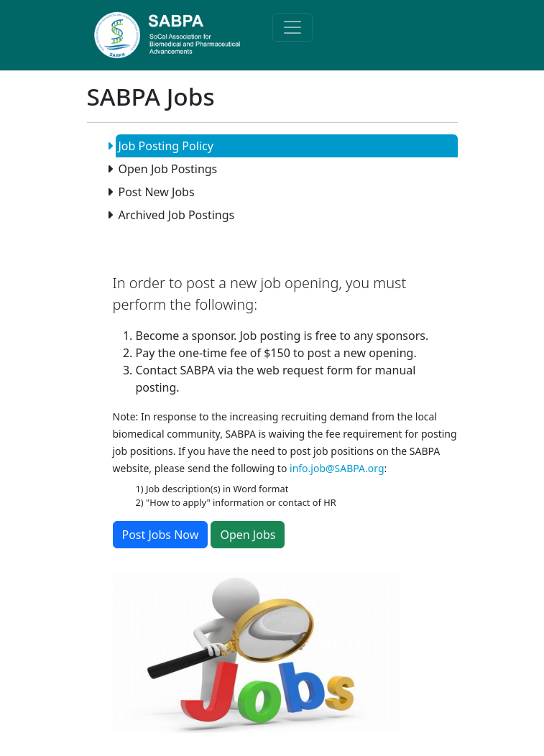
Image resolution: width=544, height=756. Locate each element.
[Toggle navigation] (292, 27)
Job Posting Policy (165, 146)
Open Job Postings (167, 169)
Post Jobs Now (161, 535)
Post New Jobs (155, 192)
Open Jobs (248, 535)
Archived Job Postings (175, 215)
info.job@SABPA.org (337, 468)
